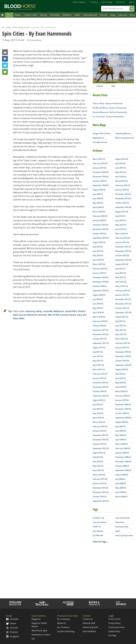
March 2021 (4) (99, 159)
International (90, 15)
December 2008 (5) (123, 457)
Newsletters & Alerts (41, 635)
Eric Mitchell (98, 535)
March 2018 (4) (99, 317)
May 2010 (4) (121, 383)
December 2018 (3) (100, 277)
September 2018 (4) (101, 291)
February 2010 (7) (123, 396)
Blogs (113, 15)
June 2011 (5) (121, 326)
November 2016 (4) (101, 387)
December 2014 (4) (100, 488)
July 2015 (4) (98, 457)
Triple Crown (30, 15)
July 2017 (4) (98, 352)
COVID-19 (97, 527)
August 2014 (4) (122, 159)
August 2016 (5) (99, 400)
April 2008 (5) (121, 492)
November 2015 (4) (101, 440)
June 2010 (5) (121, 378)
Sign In (132, 2)
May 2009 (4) (121, 435)
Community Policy (116, 627)
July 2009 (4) (120, 426)
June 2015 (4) (98, 462)
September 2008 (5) (123, 470)
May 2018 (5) (98, 308)
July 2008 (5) (120, 479)
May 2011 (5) (121, 330)
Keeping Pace (98, 138)
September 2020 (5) (101, 185)
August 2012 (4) (122, 264)
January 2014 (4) (122, 190)
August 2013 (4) (122, 212)
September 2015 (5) (101, 448)
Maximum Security (37, 315)
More (132, 15)
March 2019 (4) (99, 264)
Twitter (5, 65)
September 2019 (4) (101, 238)
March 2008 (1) (122, 497)
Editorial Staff (89, 623)
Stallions (67, 15)
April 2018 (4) (98, 312)
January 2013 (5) (122, 242)
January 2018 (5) (99, 326)
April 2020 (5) (98, 207)
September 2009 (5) (123, 418)
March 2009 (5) (122, 444)
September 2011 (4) (123, 312)
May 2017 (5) (98, 361)
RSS (113, 86)
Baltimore (59, 311)
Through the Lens (100, 142)
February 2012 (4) (123, 291)
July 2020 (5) (98, 194)
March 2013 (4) (122, 234)
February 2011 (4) (123, 343)
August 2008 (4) (122, 475)
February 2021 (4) (100, 163)
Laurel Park (71, 311)
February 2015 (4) (100, 479)
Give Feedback (89, 631)
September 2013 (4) (123, 207)
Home (3, 27)
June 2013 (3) (121, 220)
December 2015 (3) (100, 435)
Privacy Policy (114, 623)
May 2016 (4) (98, 413)
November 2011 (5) (123, 304)
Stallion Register (79, 2)
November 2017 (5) (101, 334)
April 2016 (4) (98, 418)
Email (5, 52)
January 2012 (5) (122, 295)
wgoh (118, 531)
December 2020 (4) (100, 172)
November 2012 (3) (123, 251)
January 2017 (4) (99, 378)
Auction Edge (107, 2)
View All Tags (99, 542)
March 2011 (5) (122, 339)
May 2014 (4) (121, 172)
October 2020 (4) (100, 181)
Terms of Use (114, 619)
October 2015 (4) (100, 444)
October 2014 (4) (100, 497)
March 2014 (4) (122, 181)
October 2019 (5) (100, 234)
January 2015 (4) (99, 483)
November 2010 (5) (123, 356)
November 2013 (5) (123, 199)
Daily (9, 15)
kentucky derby (34, 311)
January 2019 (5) (99, 273)
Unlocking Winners (123, 133)
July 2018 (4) (98, 299)
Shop (94, 603)
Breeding (55, 15)
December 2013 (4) (123, 194)
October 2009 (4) (122, 413)
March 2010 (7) (122, 391)
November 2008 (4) (123, 462)
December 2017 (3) (100, 330)
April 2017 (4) (98, 365)
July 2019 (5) (98, 247)
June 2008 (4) (121, 483)
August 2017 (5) (99, 348)
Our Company (64, 619)
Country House (68, 315)
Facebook (5, 59)
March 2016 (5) (99, 422)
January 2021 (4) (99, 168)
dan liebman (98, 531)
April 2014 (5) (121, 177)
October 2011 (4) (122, 308)
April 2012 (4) (121, 282)
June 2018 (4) (98, 304)
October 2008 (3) (122, 466)
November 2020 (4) (101, 177)
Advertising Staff (90, 627)
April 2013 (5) (121, 229)
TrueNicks (93, 2)
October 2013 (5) (122, 203)
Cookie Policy (114, 631)
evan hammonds (122, 518)
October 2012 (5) (122, 255)
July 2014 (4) (120, 163)
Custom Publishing (66, 631)
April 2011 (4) (121, 334)
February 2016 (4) (100, 426)
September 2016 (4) (101, 396)
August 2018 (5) (99, 295)
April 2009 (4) (121, 440)
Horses (104, 15)
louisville (48, 311)
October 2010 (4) (122, 361)
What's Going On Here (21, 27)
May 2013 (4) (121, 225)
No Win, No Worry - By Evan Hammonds (110, 108)
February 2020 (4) (100, 216)
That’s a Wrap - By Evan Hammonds (108, 103)
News (18, 15)
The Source (120, 2)
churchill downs (99, 522)
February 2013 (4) (123, 238)
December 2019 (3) (100, 225)
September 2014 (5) (101, 501)
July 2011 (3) (120, 321)
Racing (44, 15)
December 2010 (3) (123, 352)
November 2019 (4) (101, 229)
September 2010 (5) (123, 365)
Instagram (13, 636)
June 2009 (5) (121, 431)
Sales (77, 15)
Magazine (36, 619)
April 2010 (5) (121, 387)
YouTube (12, 628)
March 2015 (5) (99, 475)
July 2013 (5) (120, 216)
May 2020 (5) (98, 203)
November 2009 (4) (123, 409)
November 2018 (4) (101, 282)
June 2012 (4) (121, 273)
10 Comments (34, 40)
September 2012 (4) (123, 260)
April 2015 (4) (98, 470)
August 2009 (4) (122, 422)
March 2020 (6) (99, 212)
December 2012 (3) (123, 247)
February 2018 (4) (100, 321)
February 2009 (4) (123, 448)
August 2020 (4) (99, 190)
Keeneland (120, 522)
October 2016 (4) (100, 391)
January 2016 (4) (99, 431)
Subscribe (123, 15)
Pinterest (12, 632)
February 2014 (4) (123, 185)
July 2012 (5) (120, 269)
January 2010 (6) (122, 400)
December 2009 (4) (123, 405)
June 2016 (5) (98, 409)
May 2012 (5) (121, 277)
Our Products (63, 627)
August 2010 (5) (122, 369)
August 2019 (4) (99, 242)
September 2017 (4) (101, 343)
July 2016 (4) (98, 405)
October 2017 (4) (100, 339)
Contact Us (88, 619)
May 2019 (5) (98, 255)
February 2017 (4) (100, 374)
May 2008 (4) (121, 488)
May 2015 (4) (98, 466)
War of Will (53, 315)
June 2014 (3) (121, 168)
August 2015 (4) (99, 453)
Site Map (112, 635)
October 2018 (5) (100, 286)
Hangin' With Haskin (101, 133)
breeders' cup (98, 518)
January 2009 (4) (122, 453)
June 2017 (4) (98, 356)
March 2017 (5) (99, 369)
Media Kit (62, 623)
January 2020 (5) (99, 220)
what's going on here (124, 535)
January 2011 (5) (122, 348)
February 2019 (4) (100, 269)
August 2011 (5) (122, 317)
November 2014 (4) (101, 492)
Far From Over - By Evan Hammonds (108, 117)
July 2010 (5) (120, 374)
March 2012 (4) (122, 286)
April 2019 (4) (98, 260)
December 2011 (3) (123, 299)
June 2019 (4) (98, 251)
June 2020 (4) (98, 199)
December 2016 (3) (100, 383)
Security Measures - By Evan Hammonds (110, 112)
